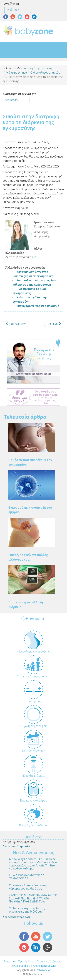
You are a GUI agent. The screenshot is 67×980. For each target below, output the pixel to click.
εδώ (35, 257)
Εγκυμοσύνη (44, 68)
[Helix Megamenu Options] (60, 50)
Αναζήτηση (12, 4)
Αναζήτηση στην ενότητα (20, 94)
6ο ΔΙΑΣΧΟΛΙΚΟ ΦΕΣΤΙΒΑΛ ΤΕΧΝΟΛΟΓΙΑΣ (27, 877)
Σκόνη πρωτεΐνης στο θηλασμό (38, 306)
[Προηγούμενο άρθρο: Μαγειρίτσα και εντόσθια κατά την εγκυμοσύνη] (16, 324)
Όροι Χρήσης (26, 962)
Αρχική (28, 68)
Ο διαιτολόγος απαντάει (45, 73)
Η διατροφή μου (17, 73)
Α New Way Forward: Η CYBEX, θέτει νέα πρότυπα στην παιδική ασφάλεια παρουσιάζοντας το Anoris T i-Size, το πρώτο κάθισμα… (33, 864)
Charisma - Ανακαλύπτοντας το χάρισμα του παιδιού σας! (30, 887)
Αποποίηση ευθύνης (44, 966)
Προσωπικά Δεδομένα (49, 962)
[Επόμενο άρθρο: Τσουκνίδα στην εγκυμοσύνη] (54, 324)
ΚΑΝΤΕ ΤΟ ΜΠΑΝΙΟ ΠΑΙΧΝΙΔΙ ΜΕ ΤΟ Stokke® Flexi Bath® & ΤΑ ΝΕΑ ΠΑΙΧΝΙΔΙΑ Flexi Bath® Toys (33, 898)
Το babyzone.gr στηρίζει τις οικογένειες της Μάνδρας (27, 910)
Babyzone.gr (44, 970)
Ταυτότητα (10, 962)
